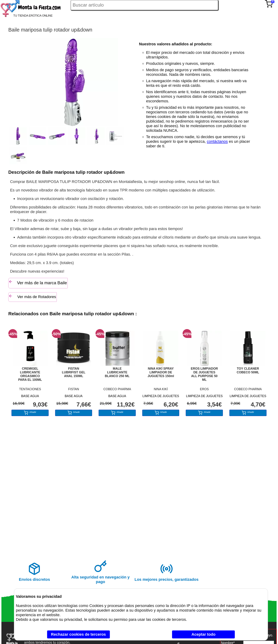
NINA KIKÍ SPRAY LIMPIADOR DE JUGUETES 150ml (161, 372)
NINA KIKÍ (161, 389)
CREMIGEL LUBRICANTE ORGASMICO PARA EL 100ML (30, 374)
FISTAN (74, 389)
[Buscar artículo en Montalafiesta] (144, 5)
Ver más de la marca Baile (38, 282)
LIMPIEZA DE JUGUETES (161, 396)
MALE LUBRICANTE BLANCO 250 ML (117, 372)
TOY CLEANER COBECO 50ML (248, 370)
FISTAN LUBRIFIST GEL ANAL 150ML (74, 372)
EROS (204, 389)
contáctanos (217, 141)
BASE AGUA (30, 396)
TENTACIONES (30, 389)
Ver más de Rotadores (32, 296)
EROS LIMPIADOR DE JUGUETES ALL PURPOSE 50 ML (204, 374)
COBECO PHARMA (117, 389)
